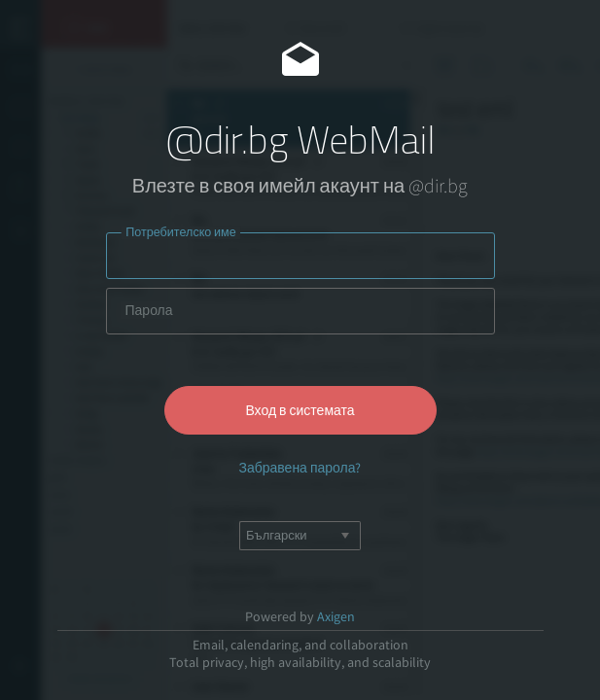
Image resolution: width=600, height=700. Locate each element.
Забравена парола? (300, 468)
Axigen (336, 616)
